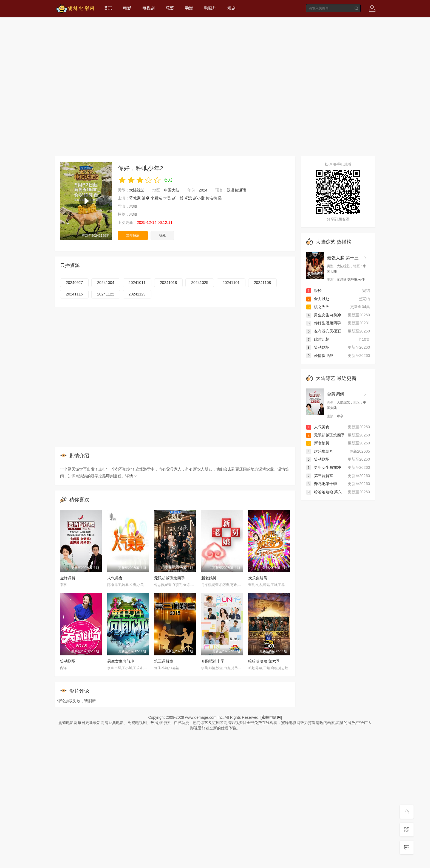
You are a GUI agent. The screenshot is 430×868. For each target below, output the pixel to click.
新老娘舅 (209, 578)
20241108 (262, 283)
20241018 (168, 283)
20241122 (106, 294)
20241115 (74, 294)
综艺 (170, 8)
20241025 (200, 283)
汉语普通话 (236, 190)
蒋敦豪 (135, 198)
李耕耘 (156, 198)
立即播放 (133, 235)
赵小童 (199, 198)
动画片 (210, 8)
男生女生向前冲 (121, 661)
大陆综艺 (137, 190)
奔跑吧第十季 (213, 661)
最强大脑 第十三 (343, 258)
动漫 (189, 8)
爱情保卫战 (320, 356)
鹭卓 (146, 198)
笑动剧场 (68, 661)
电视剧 (148, 8)
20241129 (137, 294)
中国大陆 (172, 190)
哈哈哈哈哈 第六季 (264, 661)
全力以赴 (318, 299)
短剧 (231, 8)
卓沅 (188, 198)
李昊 (167, 198)
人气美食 (115, 578)
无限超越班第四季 (169, 578)
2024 (203, 190)
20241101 (231, 283)
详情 (131, 476)
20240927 (74, 283)
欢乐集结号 (258, 578)
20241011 (137, 283)
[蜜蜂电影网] (271, 717)
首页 (108, 8)
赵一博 (178, 198)
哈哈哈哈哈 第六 (324, 492)
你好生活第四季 (324, 323)
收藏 (162, 235)
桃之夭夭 (318, 307)
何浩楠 (211, 198)
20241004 (106, 283)
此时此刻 (318, 339)
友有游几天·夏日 (324, 331)
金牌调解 (68, 578)
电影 (127, 8)
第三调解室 (164, 661)
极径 (314, 291)
